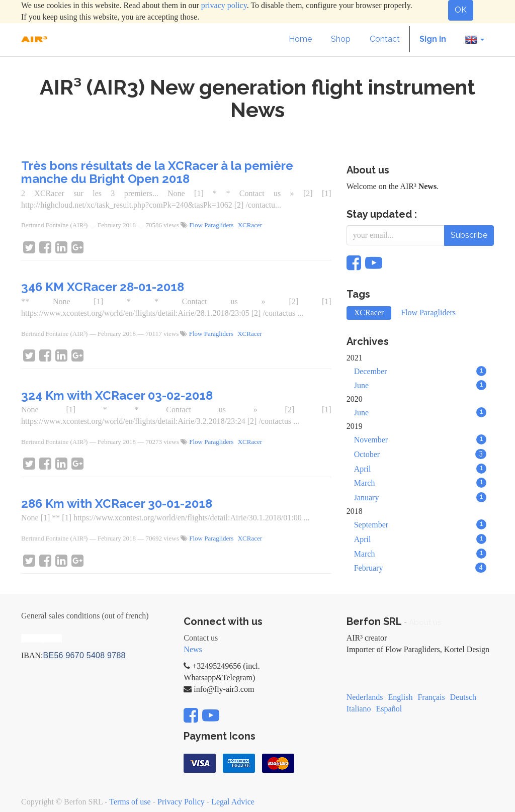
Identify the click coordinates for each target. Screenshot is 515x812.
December (420, 371)
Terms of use (130, 802)
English (401, 697)
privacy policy (224, 5)
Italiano (359, 709)
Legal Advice (233, 802)
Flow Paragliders (211, 225)
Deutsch (463, 697)
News (193, 649)
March (420, 483)
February (420, 568)
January (420, 497)
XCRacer (250, 225)
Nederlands (365, 697)
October (420, 454)
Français (431, 697)
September (420, 524)
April (420, 469)
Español (389, 709)
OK (461, 10)
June (420, 385)
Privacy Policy (181, 802)
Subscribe (469, 235)
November (420, 439)
